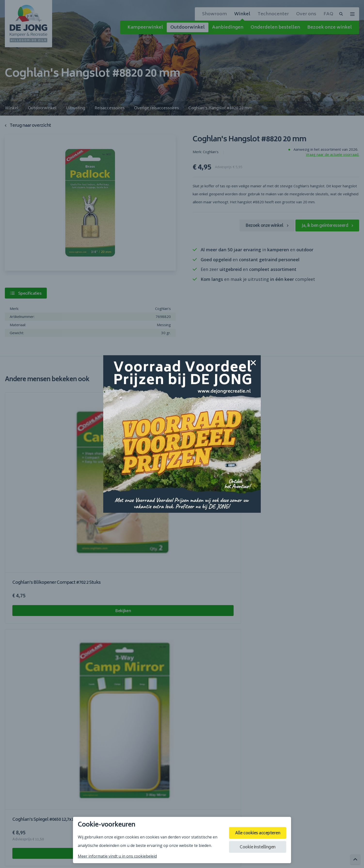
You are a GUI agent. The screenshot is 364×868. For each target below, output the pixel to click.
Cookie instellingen (255, 848)
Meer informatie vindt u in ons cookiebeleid (117, 856)
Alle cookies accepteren (255, 833)
